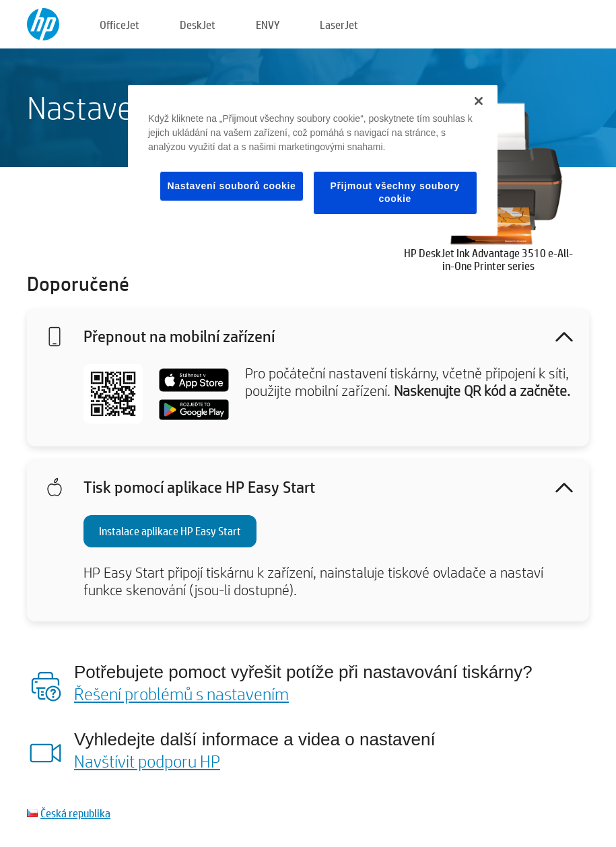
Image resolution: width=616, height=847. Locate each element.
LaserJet (339, 25)
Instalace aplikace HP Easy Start (170, 531)
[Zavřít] (479, 101)
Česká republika (75, 813)
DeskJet (198, 25)
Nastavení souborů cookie (231, 186)
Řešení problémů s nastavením (181, 693)
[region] (313, 160)
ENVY (268, 25)
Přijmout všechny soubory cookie (395, 193)
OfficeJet (119, 25)
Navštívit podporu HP (147, 761)
